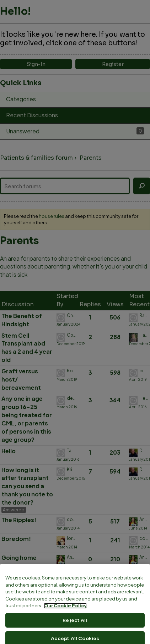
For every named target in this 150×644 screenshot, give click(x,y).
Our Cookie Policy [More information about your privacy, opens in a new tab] (65, 640)
